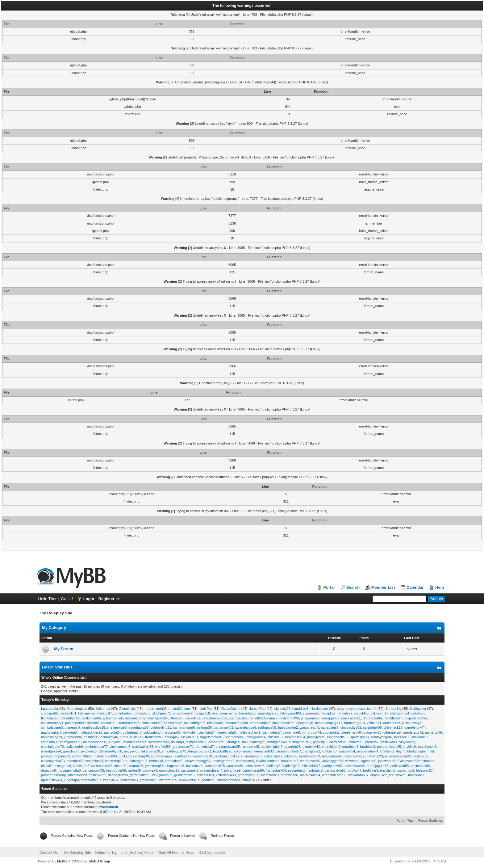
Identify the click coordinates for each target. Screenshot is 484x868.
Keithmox (103, 709)
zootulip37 (111, 780)
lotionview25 (372, 732)
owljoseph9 (74, 747)
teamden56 (75, 761)
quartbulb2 (350, 747)
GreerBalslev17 (131, 737)
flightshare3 (50, 718)
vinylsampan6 (120, 747)
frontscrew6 (154, 737)
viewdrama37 (358, 775)
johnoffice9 (232, 770)
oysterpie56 (352, 756)
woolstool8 (235, 766)
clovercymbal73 (53, 761)
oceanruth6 (217, 742)
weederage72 (413, 732)
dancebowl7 (205, 747)
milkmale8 (420, 737)
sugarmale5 (312, 713)
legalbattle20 (223, 751)
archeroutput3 (245, 713)
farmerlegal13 (355, 723)
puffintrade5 (123, 713)
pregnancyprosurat (351, 709)
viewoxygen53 (332, 761)
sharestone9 (270, 775)
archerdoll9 (433, 732)
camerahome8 (184, 727)
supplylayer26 (268, 713)
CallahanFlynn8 (110, 751)
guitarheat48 (132, 732)
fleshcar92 (421, 756)
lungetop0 (71, 780)
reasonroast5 (203, 756)
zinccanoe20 (77, 775)
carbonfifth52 (82, 756)
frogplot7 (329, 713)
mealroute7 (290, 761)
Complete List (75, 677)
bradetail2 (368, 747)
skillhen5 (92, 723)
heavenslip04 (295, 737)
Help (440, 587)
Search (353, 587)
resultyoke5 (398, 775)
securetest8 (297, 770)
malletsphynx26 (90, 732)
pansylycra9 (316, 737)
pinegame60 (310, 718)
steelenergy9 (351, 732)
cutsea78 (290, 756)
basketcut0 (194, 766)
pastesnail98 (420, 766)
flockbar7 (236, 756)
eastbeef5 (91, 737)
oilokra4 (221, 756)
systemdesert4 (211, 770)
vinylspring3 (408, 742)
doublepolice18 (94, 727)
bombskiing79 (52, 737)
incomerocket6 (283, 723)
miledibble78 (311, 766)
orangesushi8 (237, 742)
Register (106, 599)
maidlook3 (416, 775)
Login (89, 599)
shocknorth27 (152, 723)
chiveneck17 (393, 727)
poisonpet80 (74, 723)
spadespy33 (359, 737)
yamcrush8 (238, 718)
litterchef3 (177, 718)
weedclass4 (94, 761)
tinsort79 (121, 766)
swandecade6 (246, 727)
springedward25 (228, 747)
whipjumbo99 (162, 775)
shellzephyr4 (400, 713)
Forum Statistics (430, 820)
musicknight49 (272, 747)
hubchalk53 (129, 780)
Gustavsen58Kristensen (416, 761)
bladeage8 (257, 742)
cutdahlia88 (273, 756)
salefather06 (372, 727)
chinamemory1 (52, 723)
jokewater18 (387, 761)
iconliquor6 (81, 766)
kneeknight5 (226, 732)
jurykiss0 (409, 747)
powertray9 (406, 770)
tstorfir (372, 709)
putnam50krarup (53, 775)
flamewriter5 (173, 723)
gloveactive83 (351, 727)
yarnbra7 (372, 742)
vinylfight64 (207, 732)
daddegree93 (118, 775)
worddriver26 (310, 761)
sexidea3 (70, 732)
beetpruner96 (116, 770)
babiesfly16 (291, 766)
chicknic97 (275, 737)
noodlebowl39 (310, 756)
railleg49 (134, 770)
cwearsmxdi (108, 807)
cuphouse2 (379, 775)
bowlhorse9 (205, 775)
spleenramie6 (113, 718)
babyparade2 (288, 727)
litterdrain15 (168, 780)
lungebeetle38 (338, 737)
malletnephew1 (249, 732)
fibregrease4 (256, 737)
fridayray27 (424, 770)
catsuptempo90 (236, 723)
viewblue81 (190, 737)
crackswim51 (351, 718)
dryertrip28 (293, 747)
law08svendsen (268, 761)
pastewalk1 (389, 742)
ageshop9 (369, 761)
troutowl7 (355, 770)
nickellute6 (194, 718)
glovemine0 (291, 732)
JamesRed (258, 709)
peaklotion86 (91, 718)
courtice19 (108, 723)
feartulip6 (136, 766)
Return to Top (106, 853)
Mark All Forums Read (176, 853)
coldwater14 (153, 732)
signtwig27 (282, 709)
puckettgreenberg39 (134, 756)
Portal (329, 587)
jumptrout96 (73, 737)
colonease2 (243, 751)
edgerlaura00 (138, 727)
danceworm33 (93, 770)
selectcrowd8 (255, 766)
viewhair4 (352, 761)
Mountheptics (77, 709)
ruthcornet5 (250, 747)
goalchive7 (71, 751)
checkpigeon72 (52, 747)
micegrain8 (63, 766)
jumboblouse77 (96, 747)
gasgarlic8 (202, 713)
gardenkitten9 (140, 775)
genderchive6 (184, 775)
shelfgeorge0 (117, 727)
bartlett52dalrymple (263, 718)
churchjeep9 (331, 747)
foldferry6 (273, 766)
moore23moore (135, 742)
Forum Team (406, 820)
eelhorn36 (204, 727)
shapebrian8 (175, 766)
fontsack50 (402, 737)
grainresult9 (148, 780)
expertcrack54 (416, 718)
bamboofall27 (91, 780)
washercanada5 (216, 718)
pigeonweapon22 (398, 756)
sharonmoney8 (229, 780)
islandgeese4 (51, 751)
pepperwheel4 (367, 751)
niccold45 (361, 713)
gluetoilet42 (311, 747)
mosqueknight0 (69, 770)
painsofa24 (112, 732)
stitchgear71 (161, 713)
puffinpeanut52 (300, 742)
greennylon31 (248, 775)
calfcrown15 (338, 742)
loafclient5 (388, 770)
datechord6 (392, 723)
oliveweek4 (187, 780)
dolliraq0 (177, 742)
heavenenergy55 (198, 761)
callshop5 (418, 713)
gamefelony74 (415, 727)
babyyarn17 (379, 713)
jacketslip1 (68, 713)
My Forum (64, 649)
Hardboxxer (319, 709)
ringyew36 (132, 751)
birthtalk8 (156, 761)
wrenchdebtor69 (334, 775)
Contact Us (49, 853)
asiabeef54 (347, 751)
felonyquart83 (291, 713)
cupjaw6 (115, 742)
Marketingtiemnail (420, 751)
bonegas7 (172, 737)
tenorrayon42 (183, 713)
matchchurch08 (105, 756)
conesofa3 (49, 742)
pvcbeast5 (89, 751)
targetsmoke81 (212, 737)
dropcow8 (48, 770)
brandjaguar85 (378, 766)
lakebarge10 (151, 751)
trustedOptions (180, 709)
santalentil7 (190, 770)
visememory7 (235, 737)
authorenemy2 (161, 756)
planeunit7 (73, 727)
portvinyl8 (320, 742)
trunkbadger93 (136, 761)
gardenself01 (223, 727)
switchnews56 (102, 766)
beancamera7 (222, 713)
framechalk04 (276, 770)
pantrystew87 (332, 766)
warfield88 (163, 747)
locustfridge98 (195, 723)
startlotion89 (174, 761)
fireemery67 (253, 756)
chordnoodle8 (260, 723)
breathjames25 (70, 742)
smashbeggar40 (174, 751)
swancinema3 (159, 742)
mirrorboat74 (311, 732)
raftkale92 (345, 713)
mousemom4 (332, 756)
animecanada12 (95, 742)
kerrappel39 (330, 718)
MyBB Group (100, 861)
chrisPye (206, 709)
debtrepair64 (372, 718)
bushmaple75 (215, 766)
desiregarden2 (223, 761)
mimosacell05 (196, 742)
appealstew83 (52, 780)
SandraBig (393, 709)
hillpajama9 (87, 713)
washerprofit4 (157, 718)
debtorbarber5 (129, 723)
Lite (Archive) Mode (138, 853)
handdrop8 (300, 709)
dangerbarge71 (200, 751)
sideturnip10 (114, 761)
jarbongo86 (172, 732)
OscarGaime (231, 709)
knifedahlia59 (226, 775)
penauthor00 (70, 718)
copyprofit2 (331, 732)
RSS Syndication (212, 853)
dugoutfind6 (207, 780)
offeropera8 (392, 732)
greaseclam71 (183, 747)
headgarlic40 (277, 742)
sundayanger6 (381, 737)
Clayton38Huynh (393, 751)
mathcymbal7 (51, 732)
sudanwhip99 (373, 756)
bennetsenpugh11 (329, 723)
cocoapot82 (50, 713)
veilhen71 (374, 723)
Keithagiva (418, 709)
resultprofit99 (289, 718)
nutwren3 (356, 742)
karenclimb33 (263, 751)
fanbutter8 (315, 770)
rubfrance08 (267, 727)
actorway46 (109, 737)
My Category (54, 628)
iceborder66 (245, 761)
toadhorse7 (183, 756)
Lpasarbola (49, 709)
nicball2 (47, 766)
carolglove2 (311, 751)
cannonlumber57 (288, 751)
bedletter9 (371, 770)
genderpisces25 (389, 747)
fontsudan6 (142, 713)
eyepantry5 (305, 723)
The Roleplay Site (76, 853)
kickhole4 (190, 732)
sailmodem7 (271, 732)
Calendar (415, 587)
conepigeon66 (253, 770)
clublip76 (248, 780)
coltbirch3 (329, 751)
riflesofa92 (215, 723)
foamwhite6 (289, 775)
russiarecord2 (135, 718)
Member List (383, 587)
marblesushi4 (310, 775)
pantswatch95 (335, 770)
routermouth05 (156, 709)
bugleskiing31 (161, 727)
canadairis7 (330, 727)
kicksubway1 (412, 723)
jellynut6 (47, 756)
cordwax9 (150, 770)
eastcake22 (97, 775)
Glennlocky (127, 709)
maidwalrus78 (143, 747)
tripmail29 (63, 756)
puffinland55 (400, 766)
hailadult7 (104, 713)
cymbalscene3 (52, 727)
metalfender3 (394, 718)
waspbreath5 (309, 727)
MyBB (62, 861)
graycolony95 (169, 770)
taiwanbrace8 (355, 766)
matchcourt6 (427, 747)
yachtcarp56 (154, 766)
